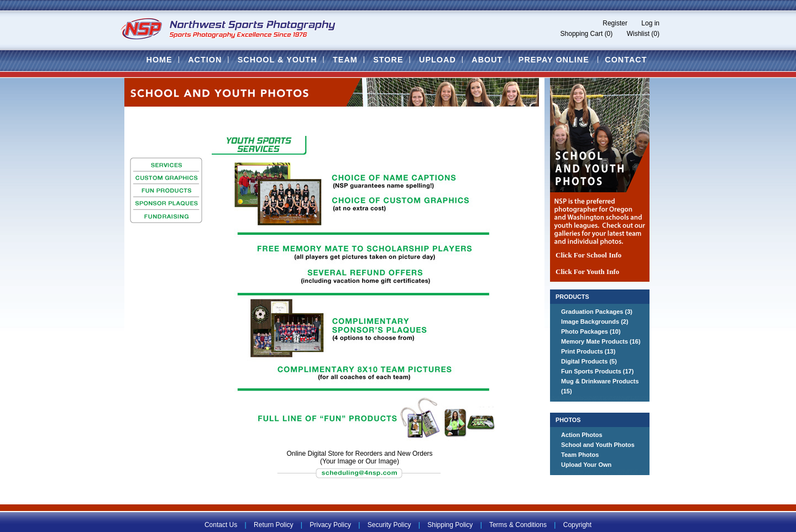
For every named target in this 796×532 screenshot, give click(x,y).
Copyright (577, 525)
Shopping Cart (582, 34)
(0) (609, 34)
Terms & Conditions (518, 525)
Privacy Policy (330, 525)
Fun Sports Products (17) (597, 371)
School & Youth (277, 60)
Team (345, 60)
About (487, 60)
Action (205, 60)
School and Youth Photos (598, 445)
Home (159, 60)
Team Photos (580, 455)
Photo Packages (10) (591, 331)
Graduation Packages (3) (597, 312)
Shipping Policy (450, 525)
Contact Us (221, 525)
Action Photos (582, 435)
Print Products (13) (588, 351)
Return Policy (273, 525)
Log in (650, 23)
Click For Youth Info (587, 272)
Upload (438, 60)
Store (388, 60)
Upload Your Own (586, 465)
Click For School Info (588, 255)
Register (615, 23)
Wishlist (638, 34)
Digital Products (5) (589, 361)
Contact (626, 60)
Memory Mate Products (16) (601, 341)
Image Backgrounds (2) (595, 322)
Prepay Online (554, 60)
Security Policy (389, 525)
